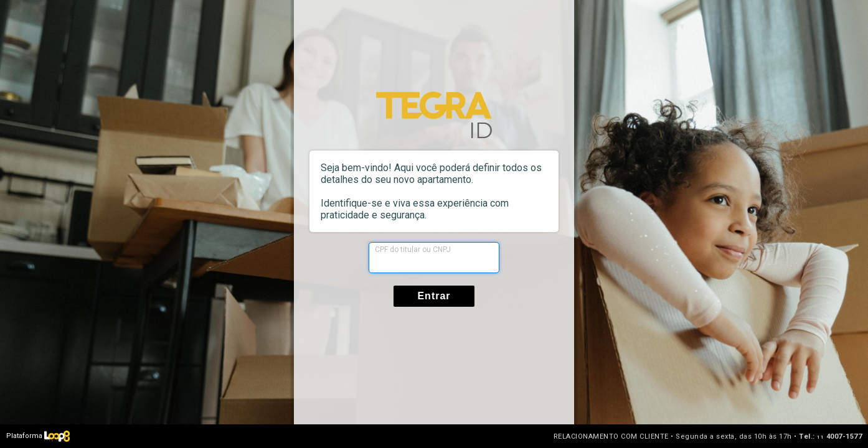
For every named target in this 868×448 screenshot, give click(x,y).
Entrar (434, 296)
